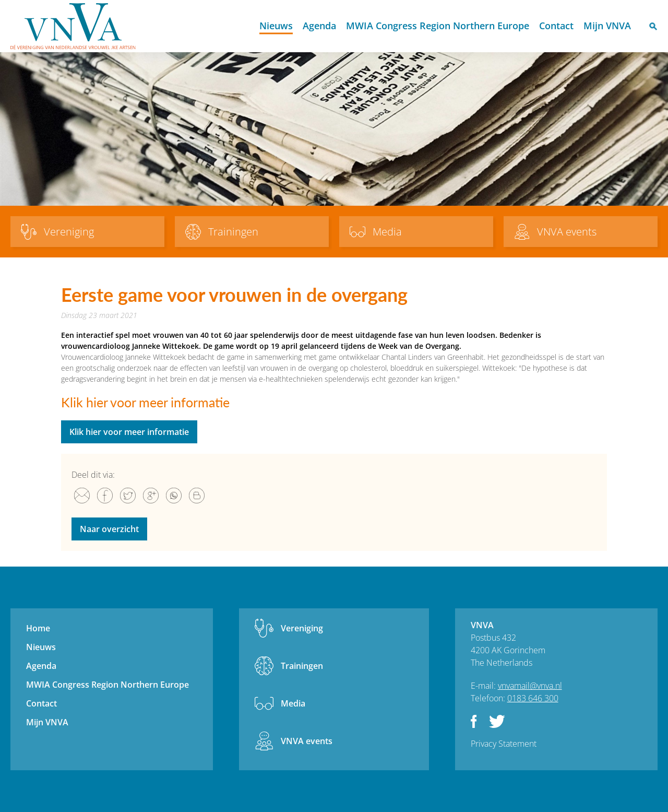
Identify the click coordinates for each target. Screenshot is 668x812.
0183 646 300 (533, 698)
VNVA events (307, 741)
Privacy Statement (504, 744)
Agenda (319, 26)
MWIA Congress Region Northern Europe (438, 26)
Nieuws (276, 26)
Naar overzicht (109, 529)
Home (245, 26)
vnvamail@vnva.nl (530, 686)
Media (293, 703)
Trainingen (302, 666)
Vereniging (302, 628)
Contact (556, 26)
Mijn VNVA (607, 26)
